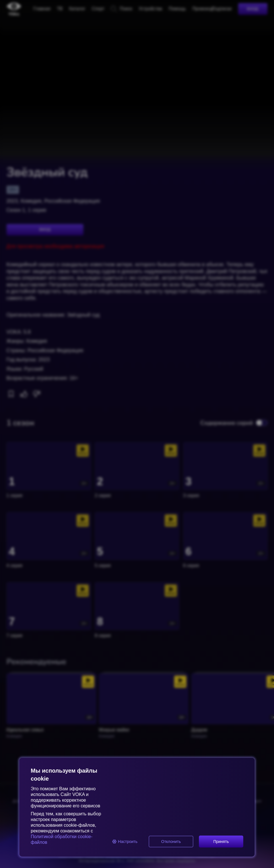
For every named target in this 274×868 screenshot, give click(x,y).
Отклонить (171, 842)
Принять (221, 842)
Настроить (125, 842)
